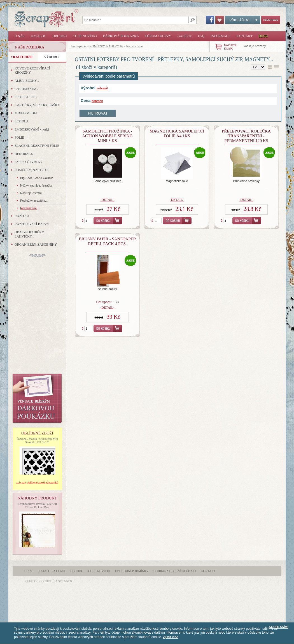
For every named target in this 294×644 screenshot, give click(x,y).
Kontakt (245, 36)
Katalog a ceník (52, 571)
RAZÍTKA (22, 216)
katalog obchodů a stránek (48, 581)
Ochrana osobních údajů (175, 571)
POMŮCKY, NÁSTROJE (106, 46)
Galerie (185, 36)
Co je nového (85, 36)
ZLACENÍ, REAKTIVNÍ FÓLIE (37, 146)
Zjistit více (171, 637)
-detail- (107, 200)
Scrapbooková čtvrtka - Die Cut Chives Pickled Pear (37, 505)
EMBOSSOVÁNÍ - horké (32, 129)
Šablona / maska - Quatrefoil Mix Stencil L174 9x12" (37, 440)
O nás (20, 36)
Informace (221, 36)
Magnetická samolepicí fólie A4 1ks (177, 133)
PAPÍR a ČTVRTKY (29, 162)
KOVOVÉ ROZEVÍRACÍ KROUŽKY (32, 70)
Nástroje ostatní (31, 193)
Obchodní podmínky (132, 571)
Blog (263, 36)
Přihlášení (242, 20)
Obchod (60, 36)
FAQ (201, 36)
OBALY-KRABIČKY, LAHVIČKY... (30, 234)
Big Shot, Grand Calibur (36, 178)
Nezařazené (135, 46)
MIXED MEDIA (26, 113)
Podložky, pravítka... (34, 201)
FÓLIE (19, 138)
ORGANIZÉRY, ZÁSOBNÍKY (36, 245)
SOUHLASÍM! (279, 627)
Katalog (39, 36)
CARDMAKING (26, 89)
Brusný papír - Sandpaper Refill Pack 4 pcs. (107, 241)
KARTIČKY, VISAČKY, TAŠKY (37, 105)
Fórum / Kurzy (158, 36)
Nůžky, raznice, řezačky (36, 185)
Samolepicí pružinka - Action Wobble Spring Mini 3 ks (107, 136)
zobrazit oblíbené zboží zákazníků (37, 482)
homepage (79, 46)
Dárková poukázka (121, 36)
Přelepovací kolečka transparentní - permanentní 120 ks (246, 136)
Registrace (271, 20)
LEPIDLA (22, 121)
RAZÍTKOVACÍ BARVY (32, 224)
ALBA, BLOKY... (27, 81)
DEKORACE (24, 154)
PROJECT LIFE (26, 97)
